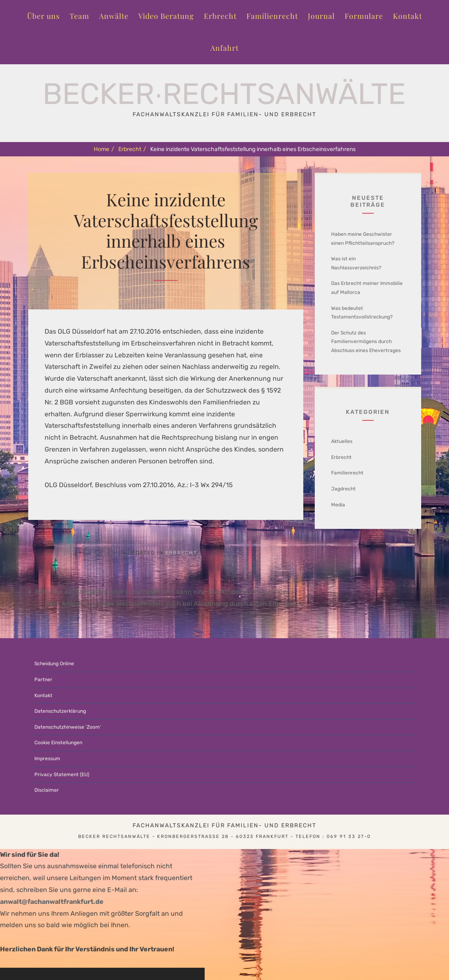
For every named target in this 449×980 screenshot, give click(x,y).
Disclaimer (47, 790)
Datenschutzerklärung (60, 711)
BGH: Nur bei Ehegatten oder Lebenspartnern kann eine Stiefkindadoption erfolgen (163, 592)
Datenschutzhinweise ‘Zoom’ (68, 727)
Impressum (47, 759)
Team (79, 16)
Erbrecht (220, 16)
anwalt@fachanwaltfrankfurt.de (52, 902)
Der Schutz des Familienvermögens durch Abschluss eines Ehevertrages (366, 342)
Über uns (43, 16)
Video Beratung (166, 16)
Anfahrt (224, 48)
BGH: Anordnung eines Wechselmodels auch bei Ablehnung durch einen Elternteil (170, 604)
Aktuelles (342, 441)
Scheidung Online (54, 664)
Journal (321, 16)
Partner (43, 680)
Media (338, 505)
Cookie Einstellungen (58, 743)
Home (104, 149)
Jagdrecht (343, 489)
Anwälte (114, 16)
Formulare (364, 16)
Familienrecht (272, 16)
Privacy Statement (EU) (62, 775)
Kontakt (407, 16)
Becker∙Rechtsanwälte (224, 94)
